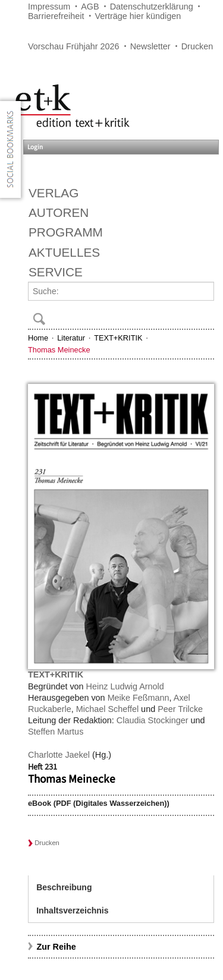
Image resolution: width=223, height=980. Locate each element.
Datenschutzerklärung (152, 7)
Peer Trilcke (180, 709)
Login (35, 147)
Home (38, 338)
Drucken (197, 46)
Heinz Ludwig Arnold (125, 686)
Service (56, 272)
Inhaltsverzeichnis (72, 910)
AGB (90, 7)
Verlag (54, 193)
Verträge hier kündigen (138, 16)
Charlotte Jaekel (59, 755)
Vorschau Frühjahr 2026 (74, 46)
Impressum (49, 7)
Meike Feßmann (139, 698)
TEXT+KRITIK (118, 338)
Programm (66, 232)
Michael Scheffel (107, 709)
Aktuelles (64, 252)
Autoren (59, 212)
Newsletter (150, 46)
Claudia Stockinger (153, 720)
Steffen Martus (56, 732)
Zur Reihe (56, 947)
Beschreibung (64, 887)
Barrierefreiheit (56, 16)
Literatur (71, 338)
